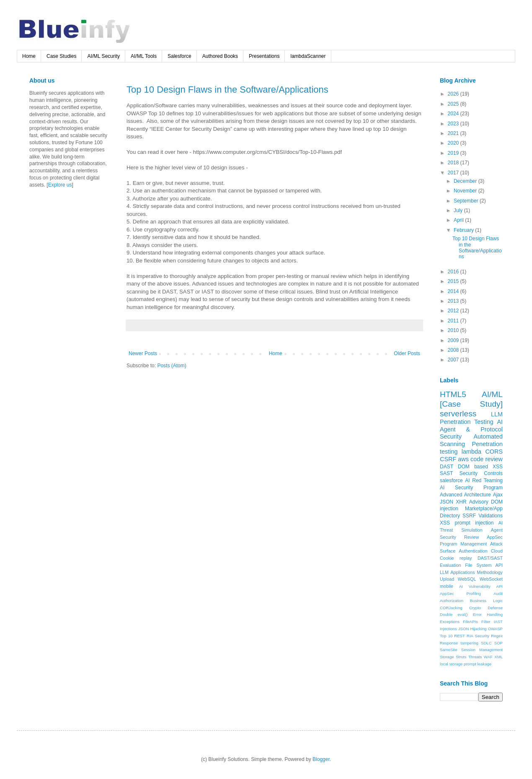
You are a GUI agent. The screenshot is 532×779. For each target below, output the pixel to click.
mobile (447, 586)
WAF (488, 657)
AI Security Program (471, 488)
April (459, 220)
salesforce (451, 480)
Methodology (490, 572)
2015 (454, 281)
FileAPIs (470, 622)
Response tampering (459, 643)
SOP (498, 643)
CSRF (448, 459)
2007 (454, 360)
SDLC (486, 643)
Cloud (497, 551)
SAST (446, 473)
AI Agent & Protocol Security (471, 429)
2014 (454, 291)
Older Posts (407, 353)
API (500, 586)
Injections (448, 629)
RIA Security (478, 636)
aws (463, 459)
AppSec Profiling (460, 593)
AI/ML (492, 394)
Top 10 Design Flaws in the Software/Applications (227, 90)
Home (29, 56)
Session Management (482, 650)
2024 (454, 114)
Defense (495, 608)
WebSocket (491, 579)
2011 (454, 321)
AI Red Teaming (484, 480)
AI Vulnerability (475, 586)
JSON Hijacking (473, 629)
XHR (461, 502)
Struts (461, 657)
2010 (454, 330)
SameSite (449, 650)
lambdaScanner (308, 56)
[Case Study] (471, 404)
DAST (447, 467)
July (459, 210)
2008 (454, 350)
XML (498, 657)
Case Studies (61, 56)
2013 (454, 301)
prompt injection (474, 523)
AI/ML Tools (144, 56)
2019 (454, 153)
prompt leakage (478, 664)
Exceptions (450, 622)
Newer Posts (143, 353)
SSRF (469, 516)
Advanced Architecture (465, 495)
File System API (484, 565)
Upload (447, 579)
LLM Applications (457, 572)
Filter (486, 622)
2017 (454, 173)
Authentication (473, 551)
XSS (445, 523)
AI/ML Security (103, 56)
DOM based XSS (480, 467)
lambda (471, 452)
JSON (447, 502)
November (466, 191)
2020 (454, 143)
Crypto (475, 608)
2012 (454, 311)
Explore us (60, 185)
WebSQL (467, 579)
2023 (454, 124)
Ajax (498, 495)
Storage (447, 657)
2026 (454, 94)
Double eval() (454, 614)
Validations (491, 516)
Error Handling (488, 614)
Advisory (479, 502)
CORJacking (451, 608)
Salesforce (179, 56)
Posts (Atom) (172, 366)
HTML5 (453, 394)
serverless (458, 414)
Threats (475, 657)
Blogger (321, 759)
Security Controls (481, 473)
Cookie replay (456, 558)
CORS (494, 452)
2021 (454, 133)
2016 (454, 272)
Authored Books (220, 56)
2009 (454, 340)
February (464, 230)
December (466, 181)
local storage (451, 664)
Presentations (264, 56)
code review (487, 459)
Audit (498, 593)
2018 (454, 163)
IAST (498, 622)
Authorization (452, 601)
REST (460, 636)
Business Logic (486, 601)
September (467, 201)
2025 (454, 104)
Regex (497, 636)
